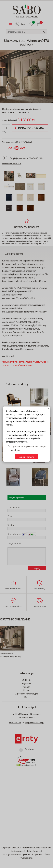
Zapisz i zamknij (26, 457)
